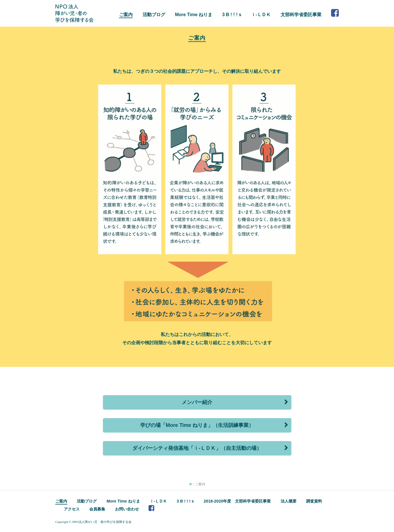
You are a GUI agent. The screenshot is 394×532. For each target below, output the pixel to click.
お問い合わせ (127, 509)
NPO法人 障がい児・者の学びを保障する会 (74, 13)
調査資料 (314, 501)
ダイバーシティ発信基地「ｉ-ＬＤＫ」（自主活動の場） (197, 448)
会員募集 (97, 509)
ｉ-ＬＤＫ (261, 15)
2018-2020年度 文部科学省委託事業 (237, 501)
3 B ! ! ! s (232, 15)
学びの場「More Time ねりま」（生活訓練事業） (197, 425)
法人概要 (289, 501)
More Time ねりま (194, 15)
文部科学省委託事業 (301, 15)
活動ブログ (154, 15)
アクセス (72, 509)
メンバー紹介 (197, 402)
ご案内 (126, 15)
